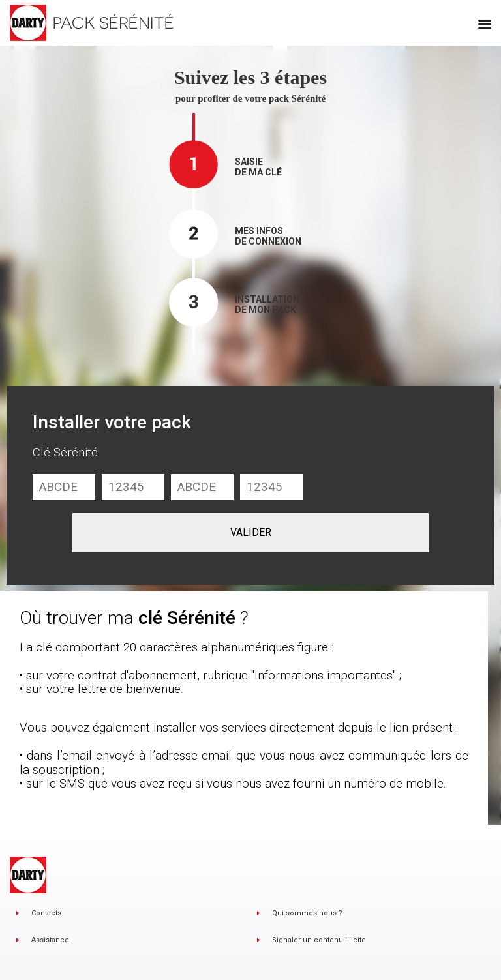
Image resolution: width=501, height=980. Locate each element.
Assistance (50, 940)
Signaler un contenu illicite (319, 940)
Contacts (46, 913)
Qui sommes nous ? (307, 913)
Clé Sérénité (65, 453)
